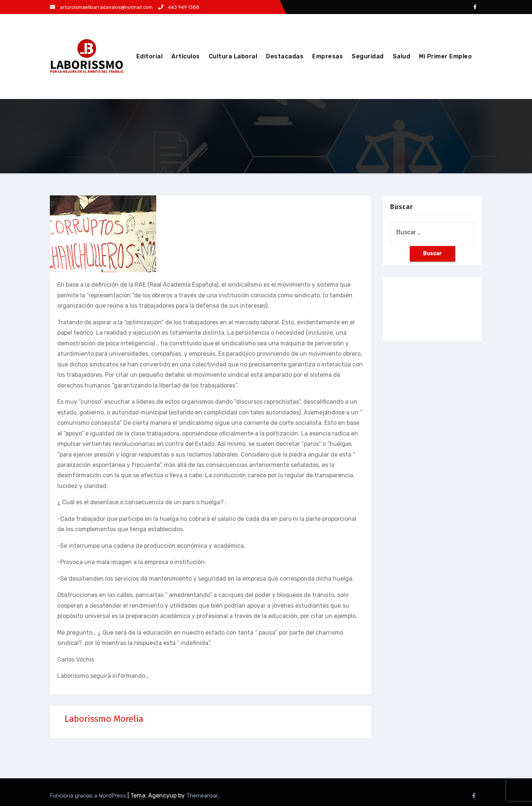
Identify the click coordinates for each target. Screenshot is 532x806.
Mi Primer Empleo (445, 56)
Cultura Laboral (233, 56)
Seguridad (368, 56)
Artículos (186, 56)
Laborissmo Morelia (104, 719)
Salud (402, 56)
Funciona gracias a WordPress (89, 796)
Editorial (150, 56)
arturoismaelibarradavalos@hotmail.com (101, 7)
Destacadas (285, 56)
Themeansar (202, 796)
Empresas (328, 56)
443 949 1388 (179, 7)
